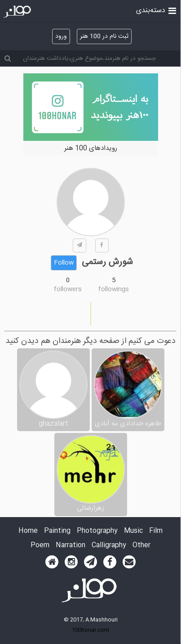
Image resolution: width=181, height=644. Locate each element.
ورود (61, 36)
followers (68, 289)
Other (141, 546)
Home (28, 531)
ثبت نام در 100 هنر (104, 36)
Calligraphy (109, 546)
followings (114, 289)
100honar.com (90, 630)
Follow (64, 263)
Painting (57, 531)
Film (156, 531)
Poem (40, 546)
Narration (71, 546)
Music (133, 531)
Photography (97, 531)
